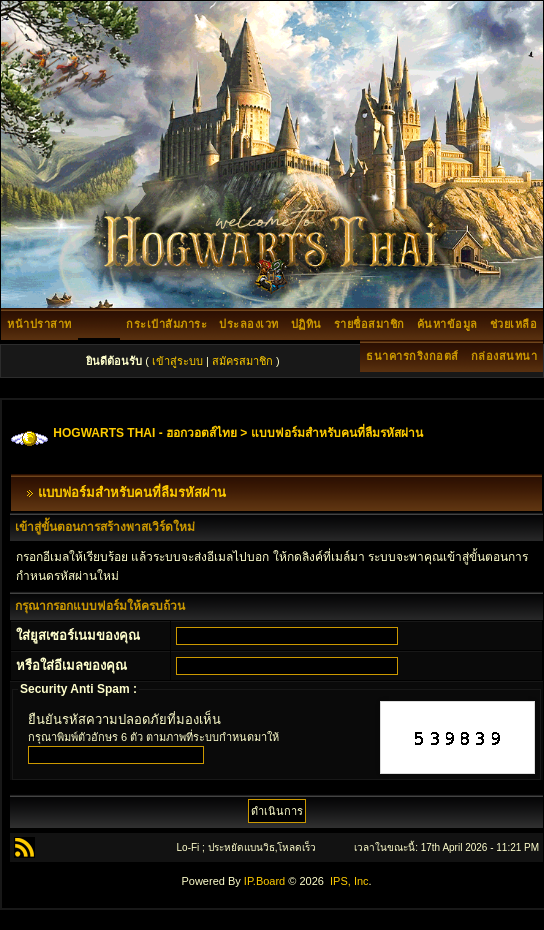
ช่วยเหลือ (514, 324)
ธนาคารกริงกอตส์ (412, 356)
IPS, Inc (349, 881)
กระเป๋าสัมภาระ (166, 324)
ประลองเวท (249, 324)
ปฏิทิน (306, 324)
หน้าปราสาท (39, 324)
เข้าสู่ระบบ (177, 361)
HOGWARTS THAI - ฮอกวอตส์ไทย (145, 433)
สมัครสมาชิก (242, 361)
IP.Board (264, 881)
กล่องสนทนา (504, 356)
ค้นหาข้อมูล (447, 324)
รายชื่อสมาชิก (369, 324)
